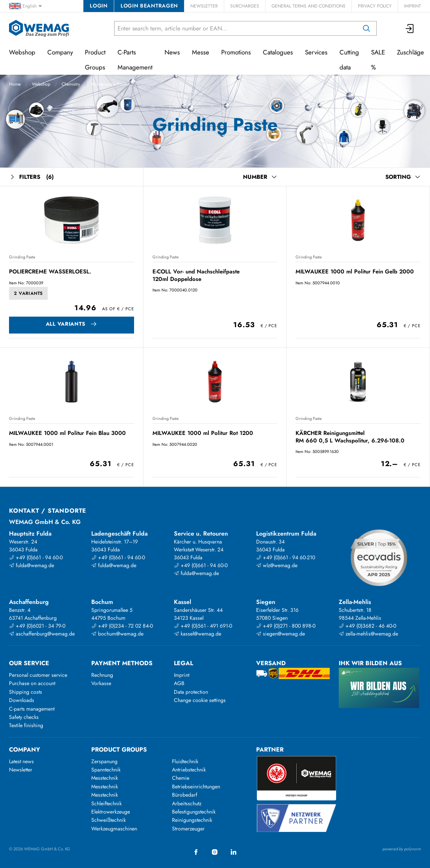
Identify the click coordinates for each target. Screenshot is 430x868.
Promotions (236, 52)
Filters (31, 177)
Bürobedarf (185, 795)
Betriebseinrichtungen (196, 786)
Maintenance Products (112, 84)
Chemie (181, 778)
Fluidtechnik (185, 761)
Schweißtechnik (109, 820)
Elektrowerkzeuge (111, 812)
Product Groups (95, 60)
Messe (201, 52)
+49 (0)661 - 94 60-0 (36, 557)
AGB (179, 683)
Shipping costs (26, 692)
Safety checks (24, 717)
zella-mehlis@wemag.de (368, 634)
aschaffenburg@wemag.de (42, 634)
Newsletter (204, 6)
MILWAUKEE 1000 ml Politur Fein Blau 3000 (67, 433)
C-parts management (32, 709)
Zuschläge (410, 52)
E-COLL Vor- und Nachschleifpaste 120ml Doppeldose (196, 275)
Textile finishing (26, 725)
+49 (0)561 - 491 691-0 (203, 626)
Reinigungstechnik (192, 820)
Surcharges (245, 6)
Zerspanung (104, 761)
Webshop (41, 84)
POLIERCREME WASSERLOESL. (50, 272)
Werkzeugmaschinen (114, 829)
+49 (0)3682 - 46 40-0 (367, 626)
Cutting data (349, 60)
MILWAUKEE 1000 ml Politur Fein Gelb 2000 (355, 272)
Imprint (413, 6)
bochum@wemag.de (117, 634)
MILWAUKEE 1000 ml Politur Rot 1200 (203, 433)
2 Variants (28, 293)
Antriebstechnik (189, 770)
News (172, 52)
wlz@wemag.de (277, 565)
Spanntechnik (106, 770)
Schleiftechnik (106, 803)
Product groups (119, 749)
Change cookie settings (200, 700)
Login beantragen (149, 6)
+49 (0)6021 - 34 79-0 (37, 626)
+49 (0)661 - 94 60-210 (286, 557)
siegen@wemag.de (281, 634)
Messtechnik (105, 778)
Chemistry (71, 84)
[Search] (367, 28)
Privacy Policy (375, 6)
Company (60, 52)
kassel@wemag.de (198, 634)
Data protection (191, 692)
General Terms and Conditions (309, 6)
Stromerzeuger (188, 829)
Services (316, 52)
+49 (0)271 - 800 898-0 (286, 626)
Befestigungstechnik (194, 812)
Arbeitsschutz (187, 803)
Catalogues (278, 52)
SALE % (378, 60)
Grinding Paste (22, 257)
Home (15, 84)
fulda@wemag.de (32, 565)
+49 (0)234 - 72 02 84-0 (122, 626)
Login (99, 6)
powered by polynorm (402, 849)
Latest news (21, 761)
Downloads (22, 700)
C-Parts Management (135, 60)
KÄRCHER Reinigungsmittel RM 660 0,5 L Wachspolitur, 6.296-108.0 (350, 437)
